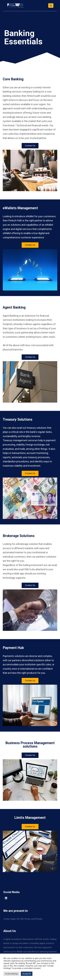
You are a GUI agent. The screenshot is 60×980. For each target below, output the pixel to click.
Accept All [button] (27, 974)
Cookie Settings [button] (11, 974)
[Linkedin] (6, 898)
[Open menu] (51, 5)
